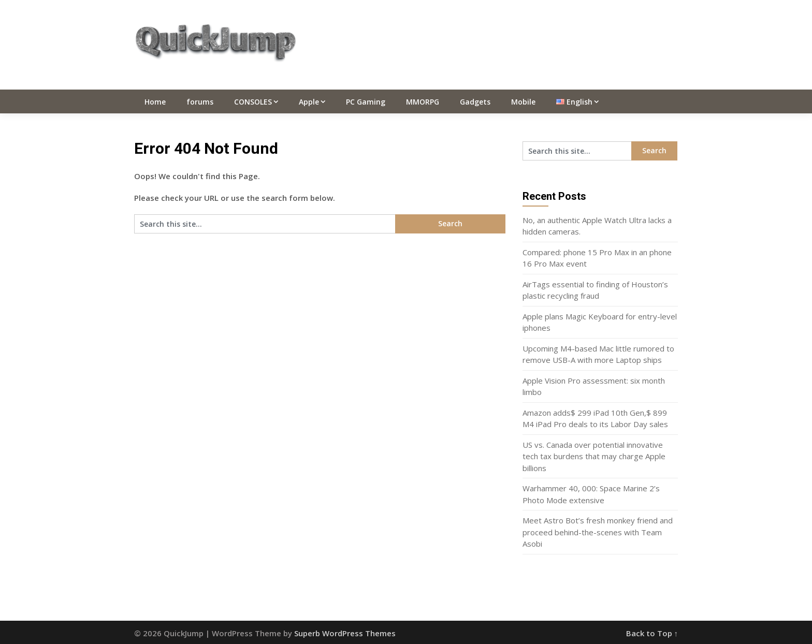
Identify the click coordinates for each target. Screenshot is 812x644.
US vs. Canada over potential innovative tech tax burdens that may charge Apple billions (594, 456)
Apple (309, 102)
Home (155, 102)
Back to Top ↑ (652, 633)
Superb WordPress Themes (345, 633)
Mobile (523, 102)
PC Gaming (366, 102)
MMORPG (423, 102)
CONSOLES (253, 102)
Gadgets (475, 102)
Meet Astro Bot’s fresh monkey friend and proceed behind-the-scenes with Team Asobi (598, 532)
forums (200, 102)
